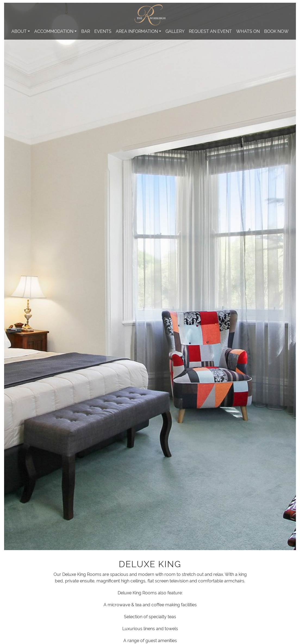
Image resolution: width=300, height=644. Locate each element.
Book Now (276, 31)
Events (103, 31)
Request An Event (210, 31)
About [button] (19, 31)
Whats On (248, 31)
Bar (86, 31)
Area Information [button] (137, 31)
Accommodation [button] (54, 31)
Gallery (175, 31)
